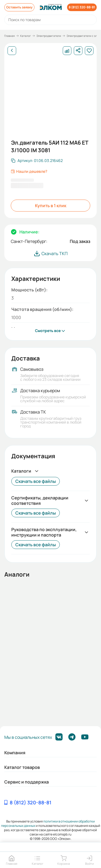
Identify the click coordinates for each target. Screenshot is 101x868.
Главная (10, 36)
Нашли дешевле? (29, 171)
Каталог (26, 36)
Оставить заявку (19, 7)
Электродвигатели (49, 36)
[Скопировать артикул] (37, 161)
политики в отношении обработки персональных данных (48, 823)
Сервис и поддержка (27, 782)
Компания (15, 753)
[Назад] (12, 51)
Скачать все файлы (36, 481)
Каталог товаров (22, 767)
